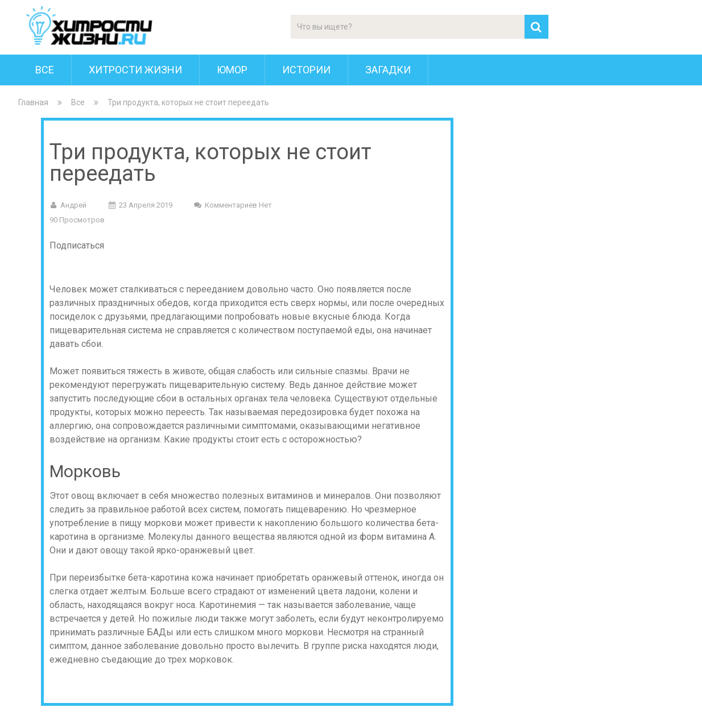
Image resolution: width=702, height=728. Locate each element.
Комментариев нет (238, 205)
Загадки (388, 70)
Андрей (73, 205)
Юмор (232, 70)
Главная (33, 102)
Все (45, 70)
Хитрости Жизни (135, 70)
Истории (306, 70)
